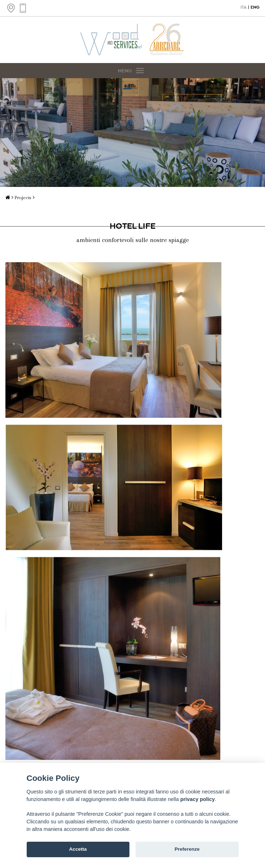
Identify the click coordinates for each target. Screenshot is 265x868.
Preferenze (187, 849)
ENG (255, 7)
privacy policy (198, 799)
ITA (244, 7)
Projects (24, 198)
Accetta (78, 849)
